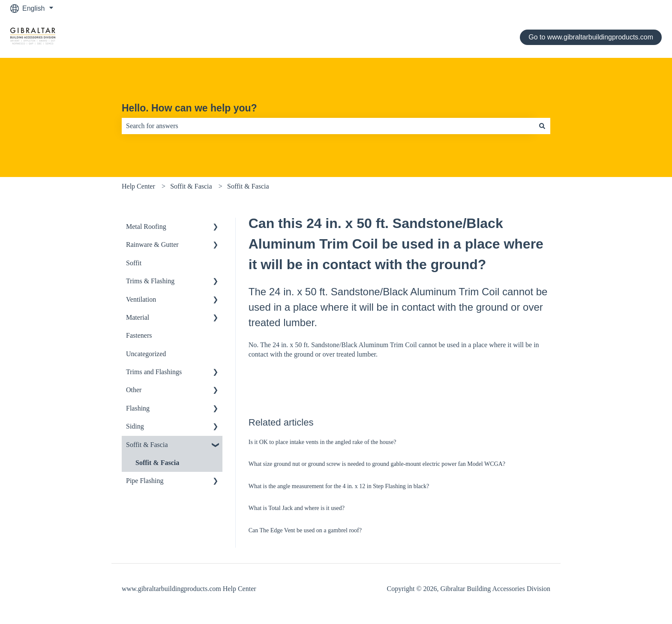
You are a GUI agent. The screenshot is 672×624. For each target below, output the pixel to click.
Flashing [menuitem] (138, 408)
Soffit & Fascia (191, 186)
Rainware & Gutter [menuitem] (152, 244)
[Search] (542, 126)
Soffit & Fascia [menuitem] (147, 445)
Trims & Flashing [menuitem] (150, 281)
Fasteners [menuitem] (139, 335)
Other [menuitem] (134, 390)
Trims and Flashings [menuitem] (154, 372)
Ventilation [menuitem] (141, 299)
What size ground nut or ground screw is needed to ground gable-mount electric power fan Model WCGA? (377, 464)
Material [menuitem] (138, 317)
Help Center (138, 186)
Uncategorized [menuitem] (146, 354)
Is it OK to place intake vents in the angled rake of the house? (322, 442)
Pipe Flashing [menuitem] (145, 481)
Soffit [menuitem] (134, 263)
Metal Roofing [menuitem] (146, 226)
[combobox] (328, 126)
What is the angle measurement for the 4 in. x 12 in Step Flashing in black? (339, 486)
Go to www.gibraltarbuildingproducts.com (591, 37)
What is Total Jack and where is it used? (297, 508)
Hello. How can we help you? (189, 108)
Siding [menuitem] (135, 426)
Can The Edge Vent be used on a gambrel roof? (305, 530)
